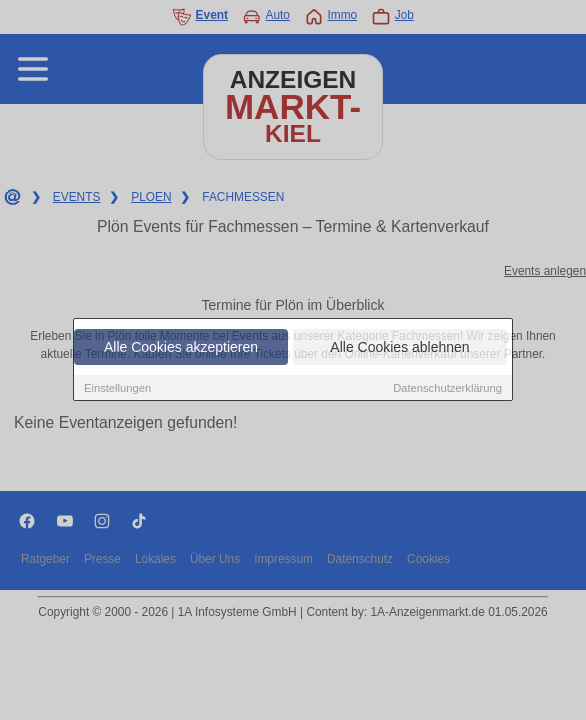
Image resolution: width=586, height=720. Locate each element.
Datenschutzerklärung (447, 388)
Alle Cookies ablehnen (399, 347)
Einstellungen (117, 388)
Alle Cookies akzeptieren (181, 347)
